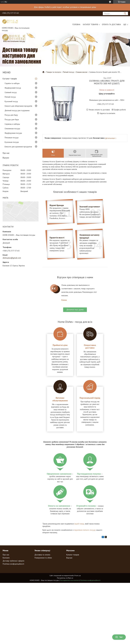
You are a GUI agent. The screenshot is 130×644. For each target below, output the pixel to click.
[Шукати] (125, 13)
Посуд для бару (11, 115)
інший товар (79, 524)
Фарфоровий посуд (13, 88)
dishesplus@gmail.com (12, 258)
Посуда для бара (12, 119)
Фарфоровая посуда (13, 133)
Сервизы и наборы (12, 124)
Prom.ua (78, 575)
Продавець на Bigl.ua (65, 578)
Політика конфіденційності (13, 564)
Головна (76, 24)
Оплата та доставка (111, 24)
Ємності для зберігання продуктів (18, 106)
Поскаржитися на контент (70, 580)
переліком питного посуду (85, 530)
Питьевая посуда (12, 138)
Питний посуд (10, 97)
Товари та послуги (54, 72)
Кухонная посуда (12, 142)
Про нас (6, 153)
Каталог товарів (90, 24)
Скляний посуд (11, 92)
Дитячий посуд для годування (17, 110)
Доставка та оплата (42, 555)
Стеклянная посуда (12, 129)
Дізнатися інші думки (75, 310)
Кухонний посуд (11, 101)
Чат (119, 637)
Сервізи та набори (12, 83)
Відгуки (6, 158)
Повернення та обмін (43, 558)
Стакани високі (82, 72)
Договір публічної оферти (13, 561)
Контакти (6, 558)
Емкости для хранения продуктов (18, 147)
